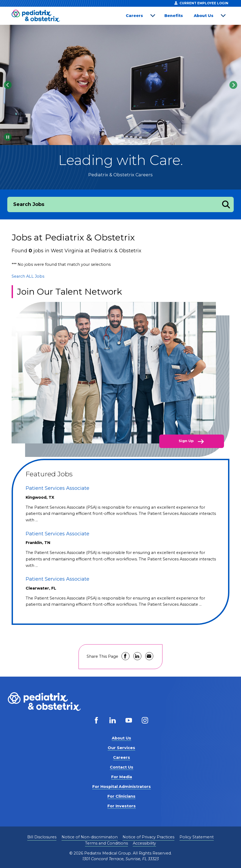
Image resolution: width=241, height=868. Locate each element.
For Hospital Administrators (122, 787)
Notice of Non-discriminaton (90, 837)
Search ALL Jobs (28, 276)
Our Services (121, 748)
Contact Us (122, 767)
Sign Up (187, 441)
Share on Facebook (125, 656)
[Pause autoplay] (8, 137)
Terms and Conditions (106, 843)
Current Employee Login (201, 3)
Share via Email (149, 656)
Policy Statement (197, 837)
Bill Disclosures (42, 837)
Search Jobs (29, 204)
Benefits (174, 16)
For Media (122, 777)
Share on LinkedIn (137, 656)
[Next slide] (233, 85)
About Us (204, 16)
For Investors (122, 806)
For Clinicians (121, 796)
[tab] (117, 138)
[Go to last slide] (8, 85)
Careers (134, 16)
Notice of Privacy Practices (148, 837)
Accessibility (144, 843)
